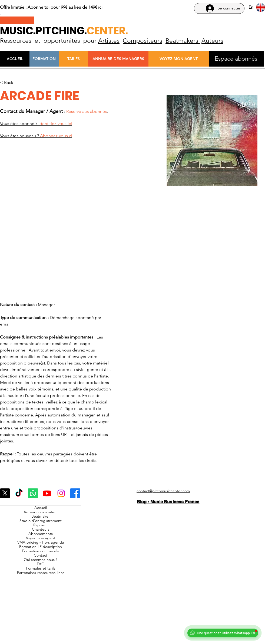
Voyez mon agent (41, 538)
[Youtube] (47, 493)
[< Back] (11, 83)
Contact (41, 555)
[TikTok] (19, 493)
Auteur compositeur (41, 512)
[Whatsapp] (33, 493)
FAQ (41, 564)
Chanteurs (41, 529)
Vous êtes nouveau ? (36, 136)
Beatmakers (183, 41)
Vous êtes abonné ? (36, 124)
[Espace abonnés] (236, 59)
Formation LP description (41, 547)
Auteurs (212, 41)
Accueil (41, 508)
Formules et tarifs (41, 568)
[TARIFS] (73, 59)
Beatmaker (41, 516)
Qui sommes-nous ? (41, 560)
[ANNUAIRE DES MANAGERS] (118, 59)
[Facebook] (75, 493)
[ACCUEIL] (15, 59)
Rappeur (41, 525)
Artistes (109, 41)
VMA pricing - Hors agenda (41, 542)
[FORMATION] (44, 59)
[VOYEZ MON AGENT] (179, 59)
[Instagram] (61, 493)
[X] (5, 493)
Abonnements (41, 534)
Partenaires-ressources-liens (41, 573)
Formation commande (41, 551)
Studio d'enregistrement (41, 521)
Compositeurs (143, 41)
